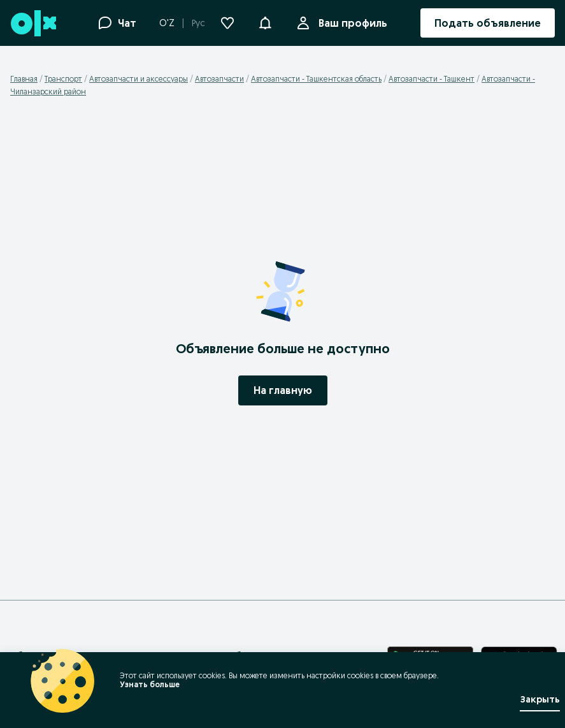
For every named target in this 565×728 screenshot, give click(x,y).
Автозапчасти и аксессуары (139, 79)
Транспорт (63, 79)
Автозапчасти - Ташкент (432, 79)
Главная (24, 79)
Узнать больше (150, 684)
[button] (265, 22)
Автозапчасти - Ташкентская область (316, 79)
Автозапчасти (219, 79)
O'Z (167, 23)
